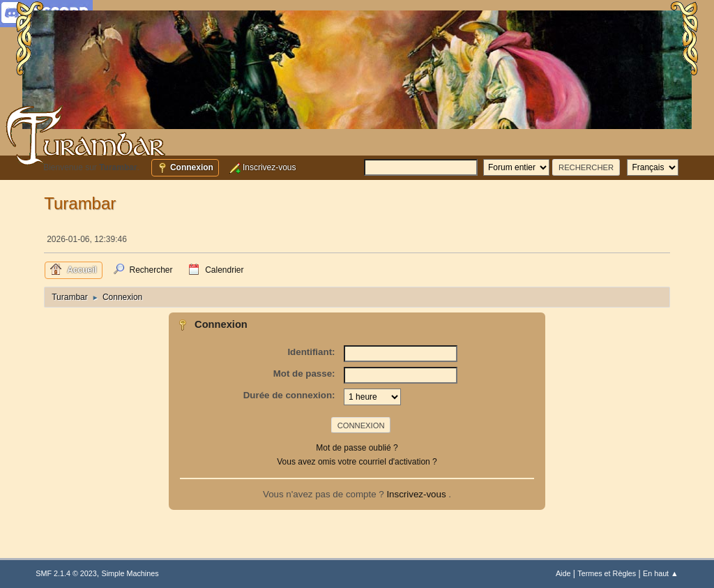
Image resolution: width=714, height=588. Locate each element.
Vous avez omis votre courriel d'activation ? (357, 462)
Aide (563, 573)
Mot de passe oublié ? (357, 448)
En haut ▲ (661, 573)
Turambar (80, 203)
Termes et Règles (607, 573)
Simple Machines (130, 573)
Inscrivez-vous (417, 494)
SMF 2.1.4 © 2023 (66, 573)
